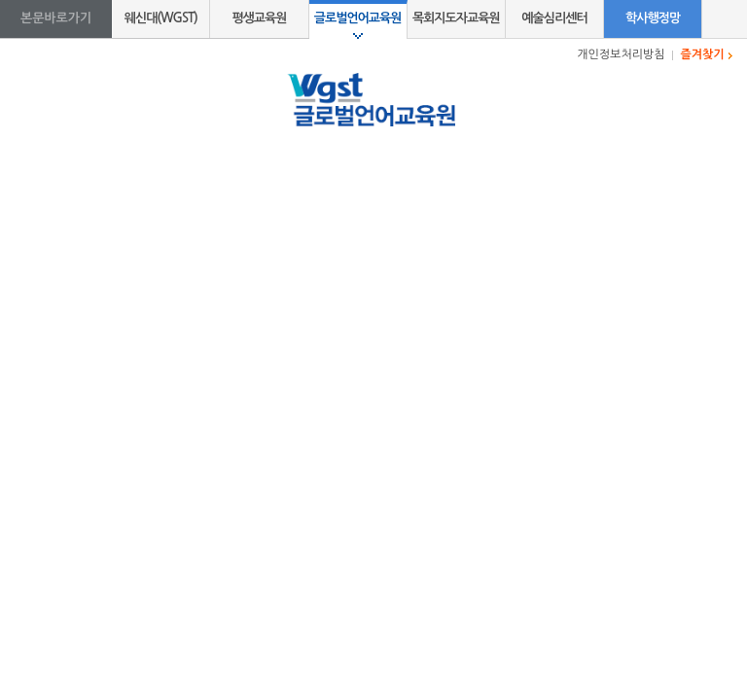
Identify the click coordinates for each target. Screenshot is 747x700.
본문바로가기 (56, 18)
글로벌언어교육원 (358, 18)
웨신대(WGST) (161, 18)
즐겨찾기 (703, 54)
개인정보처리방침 (621, 54)
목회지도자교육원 (456, 18)
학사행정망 (653, 18)
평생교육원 (259, 18)
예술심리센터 (554, 18)
